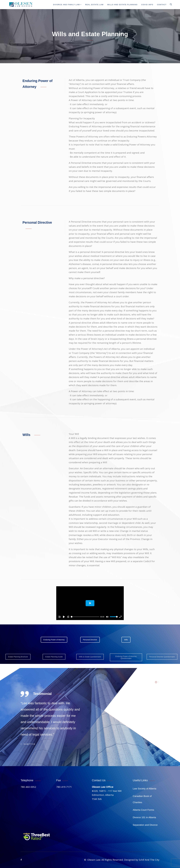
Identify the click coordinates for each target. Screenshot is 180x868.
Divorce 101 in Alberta (144, 817)
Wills (126, 640)
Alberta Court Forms (143, 810)
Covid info (147, 5)
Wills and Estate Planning (122, 5)
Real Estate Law (94, 5)
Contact (162, 5)
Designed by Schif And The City (142, 860)
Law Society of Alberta (144, 789)
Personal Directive (90, 640)
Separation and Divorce (145, 825)
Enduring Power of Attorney (54, 640)
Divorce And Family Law (67, 5)
